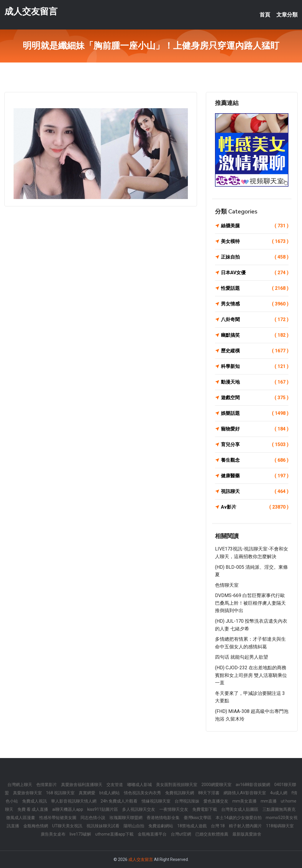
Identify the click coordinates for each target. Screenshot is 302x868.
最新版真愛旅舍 (247, 834)
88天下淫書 (209, 793)
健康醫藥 (255, 476)
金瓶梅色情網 (36, 826)
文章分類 (287, 15)
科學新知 (255, 366)
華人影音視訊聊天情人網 (74, 801)
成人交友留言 (31, 11)
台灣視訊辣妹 (187, 801)
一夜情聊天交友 (174, 809)
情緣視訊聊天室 (156, 801)
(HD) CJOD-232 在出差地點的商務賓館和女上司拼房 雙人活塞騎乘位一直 (251, 675)
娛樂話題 (255, 413)
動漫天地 (255, 382)
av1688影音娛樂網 (253, 785)
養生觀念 (255, 460)
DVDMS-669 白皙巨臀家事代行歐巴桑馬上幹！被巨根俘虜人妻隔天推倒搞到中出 (250, 603)
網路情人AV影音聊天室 (245, 793)
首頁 (265, 15)
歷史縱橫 (255, 351)
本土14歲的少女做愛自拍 (239, 818)
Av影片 (255, 507)
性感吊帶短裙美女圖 (58, 818)
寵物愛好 (255, 429)
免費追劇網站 (161, 826)
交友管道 (115, 785)
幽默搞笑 (255, 335)
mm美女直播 (244, 801)
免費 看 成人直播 (33, 809)
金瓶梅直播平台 (152, 834)
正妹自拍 (255, 257)
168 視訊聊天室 (60, 793)
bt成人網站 (110, 793)
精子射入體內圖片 (245, 826)
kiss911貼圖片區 (103, 809)
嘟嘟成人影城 (139, 785)
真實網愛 (87, 793)
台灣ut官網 (181, 834)
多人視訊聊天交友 (139, 809)
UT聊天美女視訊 (67, 826)
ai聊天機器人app (68, 809)
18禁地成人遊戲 (192, 826)
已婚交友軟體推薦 (212, 834)
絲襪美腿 (255, 226)
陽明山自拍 (134, 826)
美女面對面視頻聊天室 (177, 785)
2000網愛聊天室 (216, 785)
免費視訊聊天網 (180, 793)
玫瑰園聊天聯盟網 (126, 818)
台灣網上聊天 (20, 785)
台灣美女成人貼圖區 (240, 809)
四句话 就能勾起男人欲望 (242, 657)
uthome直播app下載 (114, 834)
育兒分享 (255, 445)
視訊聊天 (255, 491)
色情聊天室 (227, 585)
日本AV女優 (255, 273)
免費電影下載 (205, 809)
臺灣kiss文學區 (198, 818)
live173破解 (80, 834)
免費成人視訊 (35, 801)
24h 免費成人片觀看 (119, 801)
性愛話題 (255, 288)
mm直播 (269, 801)
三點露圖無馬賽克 (279, 809)
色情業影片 (47, 785)
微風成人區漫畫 (21, 818)
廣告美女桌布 (53, 834)
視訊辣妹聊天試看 (103, 826)
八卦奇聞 (255, 320)
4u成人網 (279, 793)
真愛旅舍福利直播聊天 (82, 785)
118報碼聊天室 (280, 826)
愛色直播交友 (216, 801)
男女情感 (255, 304)
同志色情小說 (93, 818)
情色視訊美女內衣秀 (142, 793)
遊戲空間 (255, 398)
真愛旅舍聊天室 (27, 793)
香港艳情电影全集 (163, 818)
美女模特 (255, 241)
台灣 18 (218, 826)
